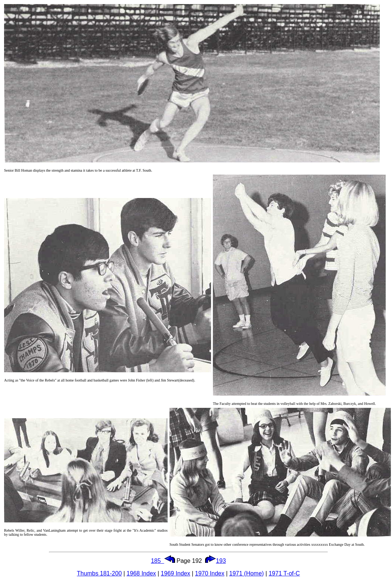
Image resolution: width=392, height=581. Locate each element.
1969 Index (176, 573)
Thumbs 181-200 (99, 573)
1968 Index (141, 573)
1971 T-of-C (284, 573)
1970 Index (210, 573)
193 (215, 561)
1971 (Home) (246, 573)
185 (163, 561)
